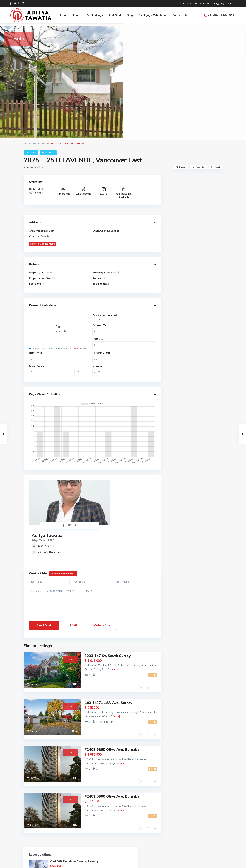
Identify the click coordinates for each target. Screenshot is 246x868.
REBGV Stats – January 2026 (193, 303)
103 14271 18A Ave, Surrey (108, 661)
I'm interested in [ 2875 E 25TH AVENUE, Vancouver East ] (92, 567)
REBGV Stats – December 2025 (194, 308)
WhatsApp (101, 590)
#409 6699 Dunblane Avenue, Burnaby (204, 193)
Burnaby (35, 731)
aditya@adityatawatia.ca (104, 500)
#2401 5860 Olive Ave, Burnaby (112, 744)
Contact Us (180, 15)
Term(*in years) (101, 353)
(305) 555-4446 (105, 824)
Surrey (34, 648)
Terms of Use (195, 863)
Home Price (36, 353)
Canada (115, 231)
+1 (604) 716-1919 (221, 16)
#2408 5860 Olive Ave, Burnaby (112, 703)
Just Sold (115, 15)
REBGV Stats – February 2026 (194, 297)
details (152, 639)
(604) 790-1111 (100, 493)
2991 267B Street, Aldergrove (203, 238)
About (77, 15)
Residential (38, 143)
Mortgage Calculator (153, 15)
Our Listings (95, 15)
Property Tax (100, 325)
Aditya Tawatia (100, 483)
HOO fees (98, 339)
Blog (130, 15)
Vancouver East (35, 167)
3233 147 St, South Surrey (108, 620)
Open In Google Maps (42, 244)
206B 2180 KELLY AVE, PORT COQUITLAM (203, 255)
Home (63, 15)
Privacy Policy (215, 863)
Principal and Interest (105, 315)
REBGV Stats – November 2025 (194, 314)
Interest (97, 366)
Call (73, 590)
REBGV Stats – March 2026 (192, 291)
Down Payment (38, 366)
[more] (115, 633)
